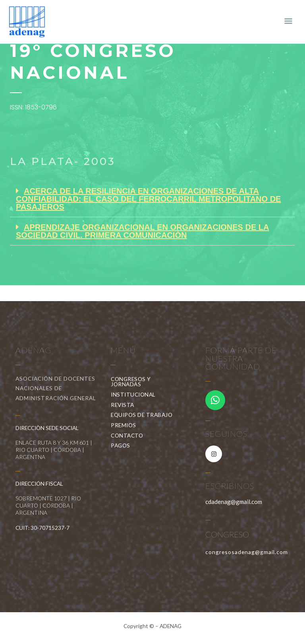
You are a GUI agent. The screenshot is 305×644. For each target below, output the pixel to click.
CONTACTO (127, 435)
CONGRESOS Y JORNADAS (144, 382)
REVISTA (125, 405)
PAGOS (121, 445)
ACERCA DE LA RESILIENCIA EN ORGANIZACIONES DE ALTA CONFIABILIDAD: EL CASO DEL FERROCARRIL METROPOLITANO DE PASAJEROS (148, 199)
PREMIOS (125, 425)
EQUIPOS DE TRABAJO (144, 415)
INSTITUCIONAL (135, 395)
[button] (152, 199)
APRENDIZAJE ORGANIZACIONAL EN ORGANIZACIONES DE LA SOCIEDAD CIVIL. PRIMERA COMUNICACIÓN (142, 231)
